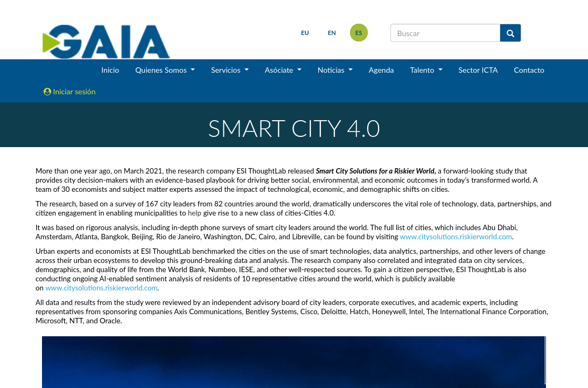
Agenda (381, 70)
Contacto (529, 70)
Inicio (110, 70)
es (359, 33)
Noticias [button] (332, 70)
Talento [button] (423, 70)
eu (305, 33)
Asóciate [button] (280, 70)
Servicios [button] (227, 70)
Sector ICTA (478, 70)
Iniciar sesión (70, 91)
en (332, 33)
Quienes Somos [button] (162, 70)
